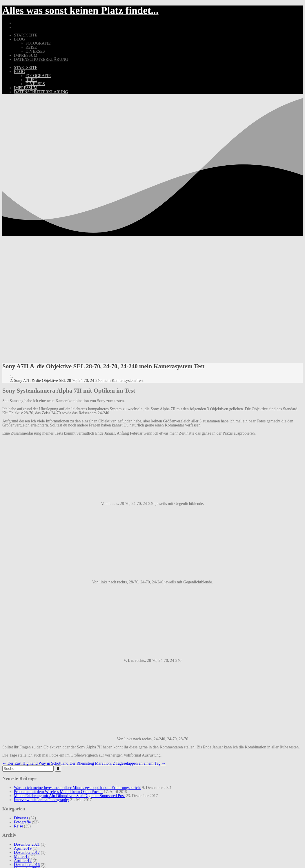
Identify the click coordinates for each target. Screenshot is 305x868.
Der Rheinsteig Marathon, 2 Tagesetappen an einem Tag (118, 763)
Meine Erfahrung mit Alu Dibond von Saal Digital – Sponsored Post (69, 796)
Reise (31, 47)
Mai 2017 (22, 857)
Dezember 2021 (27, 844)
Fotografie (38, 43)
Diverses (35, 51)
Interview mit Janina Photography (41, 800)
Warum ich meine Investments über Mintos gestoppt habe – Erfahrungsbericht (77, 788)
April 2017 (23, 861)
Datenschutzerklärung (41, 59)
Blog (19, 39)
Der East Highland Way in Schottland (35, 763)
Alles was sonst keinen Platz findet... (80, 11)
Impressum (26, 55)
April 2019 (23, 848)
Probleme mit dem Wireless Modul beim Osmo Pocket (58, 792)
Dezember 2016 (27, 865)
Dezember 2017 (27, 853)
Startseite (26, 35)
